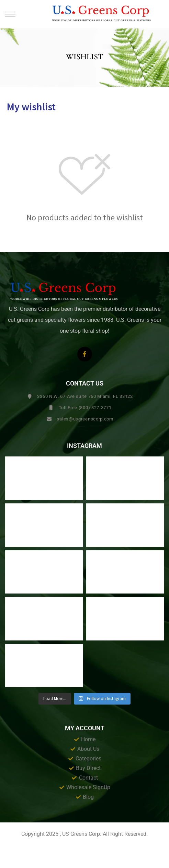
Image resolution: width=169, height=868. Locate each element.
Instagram (84, 446)
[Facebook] (85, 354)
